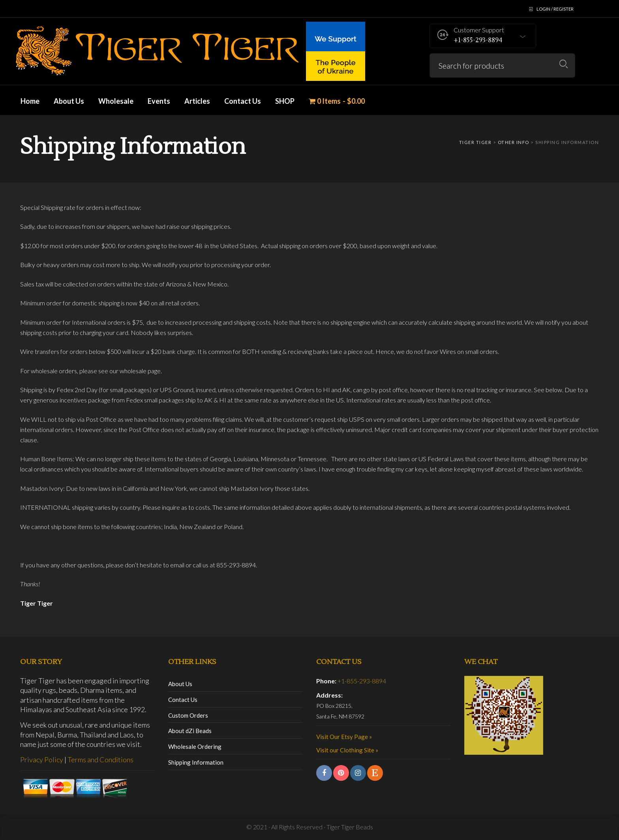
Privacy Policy (42, 760)
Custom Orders (188, 715)
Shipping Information (196, 762)
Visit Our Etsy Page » (344, 737)
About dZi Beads (190, 731)
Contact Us (183, 700)
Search (564, 64)
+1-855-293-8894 (362, 681)
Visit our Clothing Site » (347, 750)
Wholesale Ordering (195, 746)
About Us (180, 684)
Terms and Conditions (100, 760)
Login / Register (555, 9)
